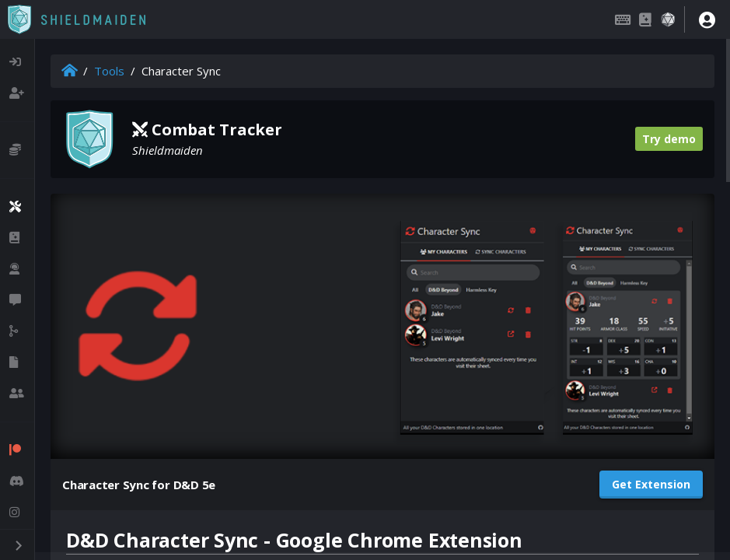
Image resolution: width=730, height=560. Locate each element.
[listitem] (17, 62)
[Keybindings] (623, 19)
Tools (109, 71)
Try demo (669, 139)
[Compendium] (645, 19)
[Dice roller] (668, 19)
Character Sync (181, 71)
